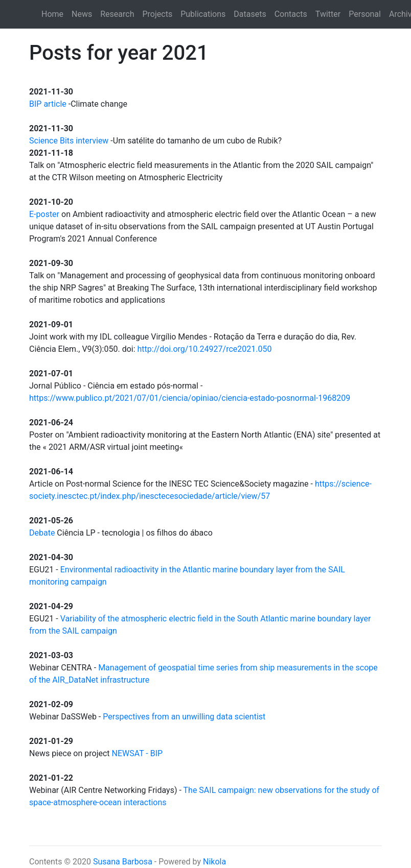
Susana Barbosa (123, 862)
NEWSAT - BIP (138, 753)
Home (52, 14)
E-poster (44, 214)
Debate (42, 533)
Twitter (328, 14)
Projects (158, 14)
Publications (203, 14)
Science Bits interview (69, 141)
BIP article (48, 104)
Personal (365, 14)
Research (117, 14)
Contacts (291, 14)
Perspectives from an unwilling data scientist (184, 717)
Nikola (214, 862)
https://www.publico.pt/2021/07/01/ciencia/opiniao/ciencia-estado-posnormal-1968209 (190, 398)
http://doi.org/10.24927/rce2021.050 (205, 349)
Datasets (250, 14)
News (82, 14)
